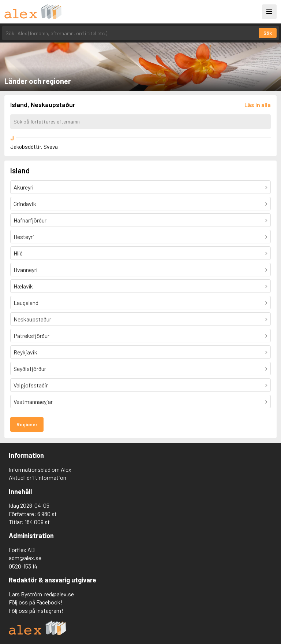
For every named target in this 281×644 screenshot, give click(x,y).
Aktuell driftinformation (38, 477)
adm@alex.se (25, 558)
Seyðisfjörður (30, 369)
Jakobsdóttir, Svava (34, 147)
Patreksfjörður (31, 336)
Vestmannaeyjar (33, 402)
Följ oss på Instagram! (36, 610)
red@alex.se (59, 594)
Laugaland (26, 303)
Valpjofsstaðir (31, 385)
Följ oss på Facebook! (36, 602)
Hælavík (23, 286)
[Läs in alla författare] (258, 105)
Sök (268, 33)
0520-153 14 (23, 566)
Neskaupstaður (32, 319)
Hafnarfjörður (30, 220)
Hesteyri (24, 237)
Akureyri (24, 187)
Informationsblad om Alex (40, 469)
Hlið (18, 253)
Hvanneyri (26, 270)
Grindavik (25, 204)
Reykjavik (25, 352)
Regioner (27, 424)
